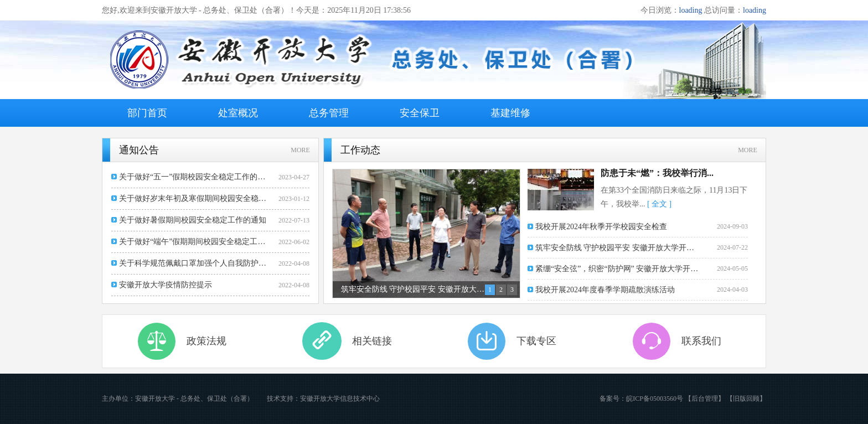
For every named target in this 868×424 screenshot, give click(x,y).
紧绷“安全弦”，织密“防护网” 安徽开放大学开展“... (618, 269)
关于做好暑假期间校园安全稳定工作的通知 (193, 220)
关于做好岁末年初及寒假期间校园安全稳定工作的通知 (194, 198)
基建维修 (510, 113)
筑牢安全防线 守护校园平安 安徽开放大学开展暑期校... (618, 248)
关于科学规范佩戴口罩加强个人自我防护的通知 (194, 263)
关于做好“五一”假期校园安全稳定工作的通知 (194, 177)
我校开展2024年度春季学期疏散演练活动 (605, 290)
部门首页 (147, 113)
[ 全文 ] (659, 204)
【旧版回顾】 (746, 399)
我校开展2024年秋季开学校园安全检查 (601, 227)
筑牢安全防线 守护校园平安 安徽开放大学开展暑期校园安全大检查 (414, 289)
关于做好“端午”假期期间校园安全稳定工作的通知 (194, 242)
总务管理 (329, 113)
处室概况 (238, 113)
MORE (300, 150)
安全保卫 (420, 113)
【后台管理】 (705, 399)
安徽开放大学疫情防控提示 (166, 285)
